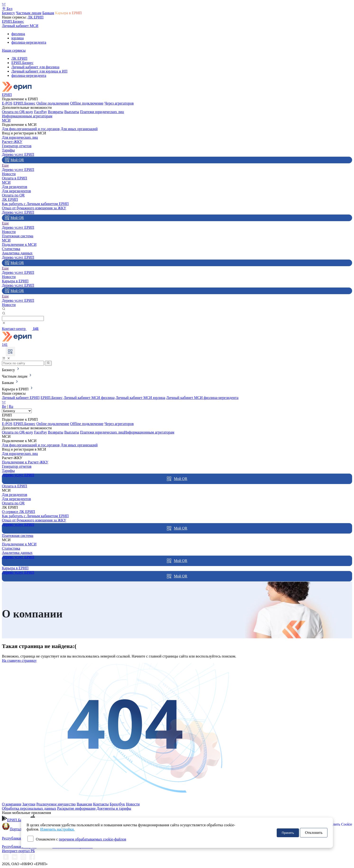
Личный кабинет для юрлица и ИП (39, 71)
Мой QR (14, 160)
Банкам (48, 13)
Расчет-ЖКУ (12, 142)
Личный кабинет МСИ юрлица (140, 398)
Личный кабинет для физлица (35, 67)
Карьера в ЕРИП (68, 13)
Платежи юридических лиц (102, 112)
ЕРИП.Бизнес (13, 21)
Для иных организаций (79, 129)
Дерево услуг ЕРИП (18, 154)
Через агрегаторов (119, 103)
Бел (7, 9)
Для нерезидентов (16, 191)
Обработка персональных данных (29, 808)
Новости (9, 174)
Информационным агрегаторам (27, 116)
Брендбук (117, 804)
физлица (18, 34)
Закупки (29, 804)
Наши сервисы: (15, 17)
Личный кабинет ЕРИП (21, 398)
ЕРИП (7, 95)
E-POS (7, 103)
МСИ (6, 120)
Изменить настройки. (57, 829)
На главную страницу (19, 660)
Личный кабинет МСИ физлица (89, 398)
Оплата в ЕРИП (14, 178)
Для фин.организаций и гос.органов (31, 129)
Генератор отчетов (17, 146)
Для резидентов (15, 187)
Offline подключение (87, 103)
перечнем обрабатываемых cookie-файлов (92, 839)
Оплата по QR (13, 195)
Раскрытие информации (76, 808)
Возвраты (56, 112)
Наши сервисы (14, 50)
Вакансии (84, 804)
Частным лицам (29, 13)
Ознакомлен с (81, 839)
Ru (11, 406)
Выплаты (72, 112)
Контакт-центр (20, 329)
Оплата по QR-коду (18, 112)
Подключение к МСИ (19, 244)
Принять (288, 833)
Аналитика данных (17, 253)
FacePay (41, 112)
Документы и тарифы (114, 808)
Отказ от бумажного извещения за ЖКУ (34, 208)
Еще (5, 165)
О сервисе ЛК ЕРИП (18, 512)
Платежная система (18, 236)
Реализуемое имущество (56, 804)
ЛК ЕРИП (35, 17)
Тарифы (8, 150)
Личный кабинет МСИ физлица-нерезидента (202, 398)
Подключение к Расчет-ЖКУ (25, 462)
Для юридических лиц (20, 137)
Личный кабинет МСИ (20, 26)
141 (5, 345)
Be (4, 406)
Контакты (101, 804)
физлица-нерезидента (29, 42)
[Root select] (17, 411)
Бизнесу (8, 13)
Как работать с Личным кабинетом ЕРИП (35, 204)
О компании (12, 804)
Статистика (11, 249)
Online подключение (53, 103)
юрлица (18, 38)
